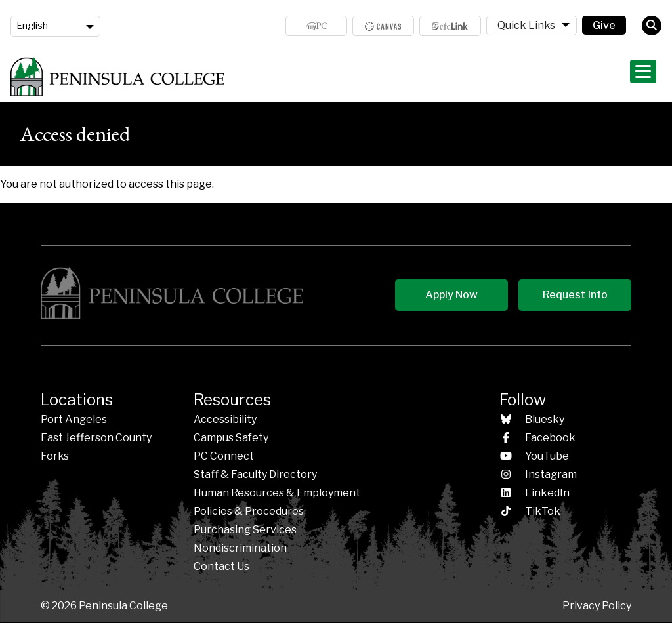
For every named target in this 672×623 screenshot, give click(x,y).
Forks (55, 456)
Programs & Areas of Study (411, 77)
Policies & (249, 511)
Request (575, 295)
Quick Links (526, 25)
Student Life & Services (538, 77)
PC (224, 456)
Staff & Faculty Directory (255, 474)
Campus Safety (231, 438)
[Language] (55, 26)
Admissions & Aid (297, 77)
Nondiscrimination (240, 548)
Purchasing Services (245, 530)
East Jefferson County (96, 438)
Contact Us (221, 566)
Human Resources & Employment (277, 493)
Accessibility (225, 419)
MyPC (316, 26)
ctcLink (450, 26)
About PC (630, 77)
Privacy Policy (597, 606)
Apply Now (451, 295)
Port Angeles (74, 419)
